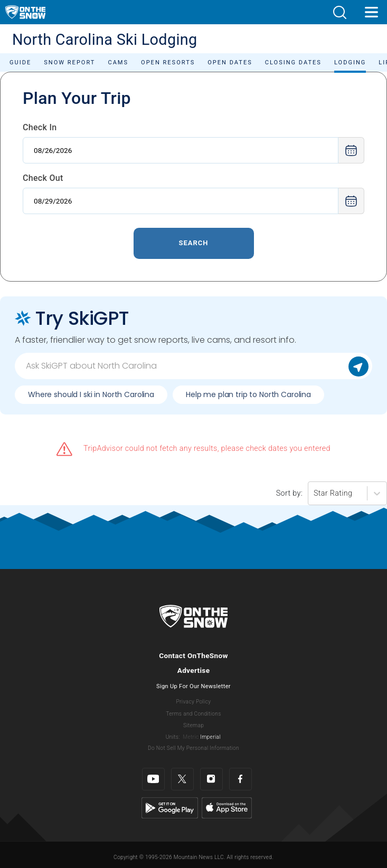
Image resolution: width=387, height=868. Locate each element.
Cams (118, 62)
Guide (20, 62)
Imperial (210, 737)
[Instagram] (211, 779)
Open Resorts (168, 62)
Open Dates (230, 62)
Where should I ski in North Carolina (91, 394)
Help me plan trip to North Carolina (248, 394)
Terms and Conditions (193, 714)
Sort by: (289, 493)
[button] (339, 12)
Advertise (194, 670)
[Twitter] (182, 779)
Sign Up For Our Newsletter (193, 686)
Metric (191, 737)
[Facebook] (240, 779)
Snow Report (69, 62)
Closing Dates (293, 62)
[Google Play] (170, 808)
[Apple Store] (227, 808)
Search (193, 243)
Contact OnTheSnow (193, 655)
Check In (40, 127)
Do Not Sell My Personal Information (193, 748)
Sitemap (193, 725)
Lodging (350, 62)
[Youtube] (153, 779)
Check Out (43, 178)
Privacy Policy (194, 702)
